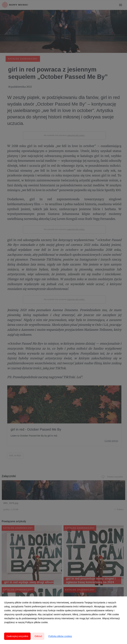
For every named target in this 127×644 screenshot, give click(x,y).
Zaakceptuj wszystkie (17, 636)
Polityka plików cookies (60, 636)
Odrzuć (38, 636)
